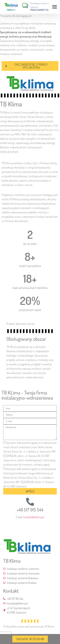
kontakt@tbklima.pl (34, 517)
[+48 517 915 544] (30, 502)
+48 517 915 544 (30, 510)
